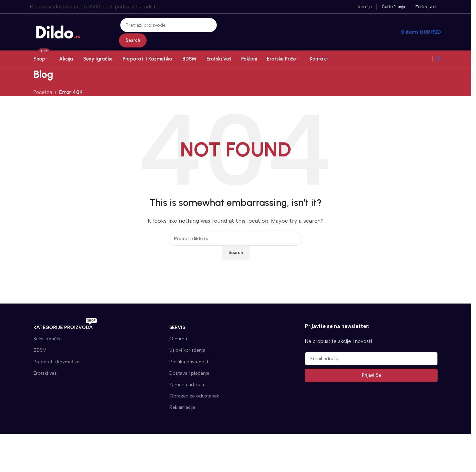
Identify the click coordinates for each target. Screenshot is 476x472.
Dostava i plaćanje (189, 373)
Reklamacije (182, 407)
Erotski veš (45, 373)
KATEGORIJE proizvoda (65, 326)
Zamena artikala (187, 385)
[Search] (169, 25)
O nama (178, 339)
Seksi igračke (48, 339)
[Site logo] (58, 32)
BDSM (40, 350)
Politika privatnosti (189, 362)
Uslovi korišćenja (187, 350)
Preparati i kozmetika (56, 362)
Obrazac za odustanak (194, 396)
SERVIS (177, 327)
